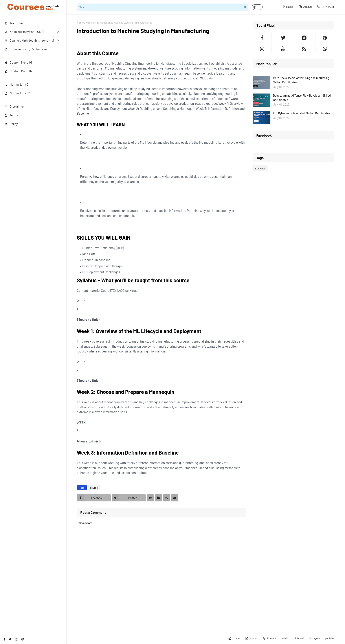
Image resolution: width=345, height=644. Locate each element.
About (306, 7)
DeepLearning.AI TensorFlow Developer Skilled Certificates (302, 98)
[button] (257, 7)
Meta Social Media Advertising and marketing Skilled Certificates (301, 80)
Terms (11, 115)
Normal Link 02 (17, 93)
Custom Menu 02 (18, 71)
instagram (315, 638)
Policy (11, 124)
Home (288, 7)
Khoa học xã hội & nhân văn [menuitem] (26, 49)
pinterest (299, 638)
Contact (326, 7)
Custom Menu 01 (18, 62)
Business (260, 168)
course (90, 22)
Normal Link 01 (17, 84)
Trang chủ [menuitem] (14, 23)
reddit (285, 638)
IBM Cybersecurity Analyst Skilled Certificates (302, 113)
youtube (330, 638)
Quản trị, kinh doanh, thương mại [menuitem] (29, 40)
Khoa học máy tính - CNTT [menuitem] (25, 32)
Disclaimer (14, 106)
